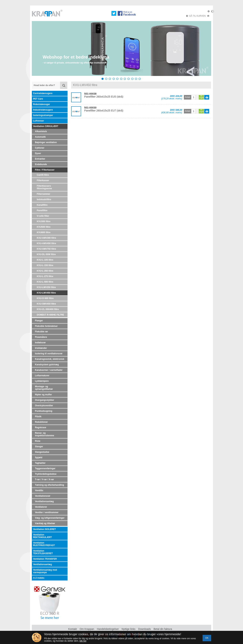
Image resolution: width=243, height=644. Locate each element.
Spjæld (39, 458)
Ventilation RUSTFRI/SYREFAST (44, 544)
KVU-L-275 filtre (45, 276)
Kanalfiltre (42, 205)
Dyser (38, 153)
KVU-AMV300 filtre (46, 238)
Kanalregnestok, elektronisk (50, 359)
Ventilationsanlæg (44, 501)
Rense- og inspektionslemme (45, 434)
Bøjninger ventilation (46, 142)
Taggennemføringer (45, 468)
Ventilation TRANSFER (45, 559)
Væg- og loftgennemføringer (50, 518)
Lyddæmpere (42, 381)
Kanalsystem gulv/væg (47, 365)
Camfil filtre (43, 175)
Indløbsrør (40, 343)
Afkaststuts (41, 131)
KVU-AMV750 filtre (46, 249)
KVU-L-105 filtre (45, 260)
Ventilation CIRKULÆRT (46, 126)
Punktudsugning (44, 411)
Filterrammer (43, 194)
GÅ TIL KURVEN (198, 16)
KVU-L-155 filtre (45, 265)
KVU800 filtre (44, 232)
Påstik (38, 417)
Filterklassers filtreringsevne (44, 187)
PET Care (38, 99)
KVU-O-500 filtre (45, 298)
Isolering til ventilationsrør (49, 354)
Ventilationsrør (43, 496)
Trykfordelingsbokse (46, 474)
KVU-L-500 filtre (45, 282)
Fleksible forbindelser (46, 326)
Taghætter (40, 463)
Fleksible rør (41, 332)
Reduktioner (41, 422)
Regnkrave (41, 428)
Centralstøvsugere (43, 93)
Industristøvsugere (43, 110)
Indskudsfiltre (44, 199)
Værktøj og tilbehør (45, 523)
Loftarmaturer (42, 376)
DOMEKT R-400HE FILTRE (50, 315)
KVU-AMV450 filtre (46, 243)
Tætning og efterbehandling (49, 485)
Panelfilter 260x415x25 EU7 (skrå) (104, 109)
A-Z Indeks (39, 578)
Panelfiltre (42, 210)
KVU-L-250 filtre (45, 271)
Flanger (39, 321)
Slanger (39, 447)
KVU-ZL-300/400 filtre (48, 309)
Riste (38, 441)
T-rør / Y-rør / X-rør (44, 479)
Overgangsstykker (45, 400)
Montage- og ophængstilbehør (44, 388)
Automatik (40, 137)
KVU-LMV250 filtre (46, 287)
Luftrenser (39, 121)
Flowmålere (41, 337)
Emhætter (40, 159)
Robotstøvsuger (42, 104)
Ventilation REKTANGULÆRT (42, 536)
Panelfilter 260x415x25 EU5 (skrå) (104, 95)
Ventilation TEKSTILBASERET (43, 552)
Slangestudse (42, 452)
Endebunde (41, 164)
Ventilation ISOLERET (44, 529)
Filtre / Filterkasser (45, 170)
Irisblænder (41, 348)
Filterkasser (43, 180)
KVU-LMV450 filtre (46, 293)
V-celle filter (43, 216)
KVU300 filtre (44, 221)
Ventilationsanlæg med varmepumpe (45, 571)
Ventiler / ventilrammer (47, 512)
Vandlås (39, 490)
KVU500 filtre (44, 227)
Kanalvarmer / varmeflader (49, 370)
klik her (83, 641)
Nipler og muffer (43, 395)
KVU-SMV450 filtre (46, 304)
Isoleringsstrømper (43, 115)
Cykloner (40, 148)
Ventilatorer (41, 507)
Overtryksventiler (44, 406)
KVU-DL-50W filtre (46, 254)
